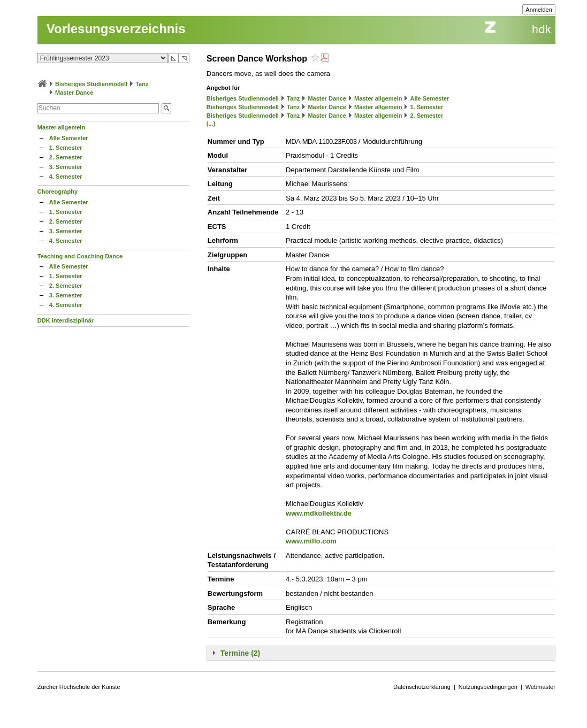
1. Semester (66, 148)
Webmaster (540, 687)
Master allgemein (61, 127)
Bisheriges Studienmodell (91, 84)
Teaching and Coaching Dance (80, 256)
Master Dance (74, 93)
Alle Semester (69, 138)
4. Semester (66, 177)
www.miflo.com (311, 541)
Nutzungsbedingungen (488, 687)
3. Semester (66, 167)
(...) (211, 124)
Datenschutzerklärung (422, 687)
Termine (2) (240, 653)
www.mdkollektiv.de (319, 513)
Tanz (142, 84)
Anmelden (539, 10)
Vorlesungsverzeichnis (116, 29)
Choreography (58, 191)
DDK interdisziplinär (66, 320)
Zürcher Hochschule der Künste (79, 687)
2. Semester (66, 157)
